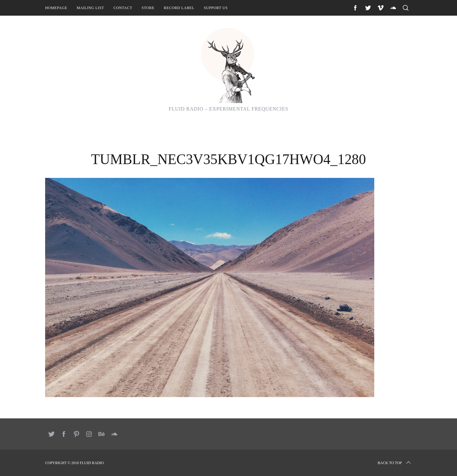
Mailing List (90, 8)
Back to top (395, 463)
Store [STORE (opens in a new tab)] (148, 8)
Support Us (216, 8)
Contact (123, 8)
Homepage (56, 8)
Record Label (179, 8)
